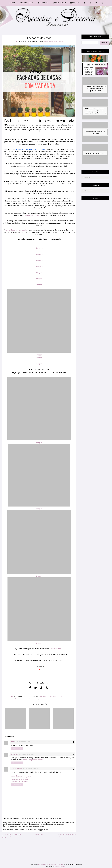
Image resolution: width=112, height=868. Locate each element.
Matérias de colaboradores (27, 699)
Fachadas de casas (58, 696)
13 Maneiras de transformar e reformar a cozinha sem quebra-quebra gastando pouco (95, 111)
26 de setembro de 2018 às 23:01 (25, 742)
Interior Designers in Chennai (33, 760)
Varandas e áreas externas (51, 699)
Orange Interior (16, 768)
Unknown (14, 754)
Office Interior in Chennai (20, 782)
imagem (39, 248)
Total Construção (57, 649)
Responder (17, 748)
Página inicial (39, 835)
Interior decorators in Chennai (21, 778)
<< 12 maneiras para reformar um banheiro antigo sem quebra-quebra (12, 836)
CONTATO (75, 3)
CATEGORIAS (43, 3)
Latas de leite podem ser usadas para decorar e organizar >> (67, 835)
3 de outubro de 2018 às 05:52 (26, 754)
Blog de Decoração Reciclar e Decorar (51, 865)
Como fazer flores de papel (95, 65)
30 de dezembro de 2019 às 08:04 (31, 769)
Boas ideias (44, 696)
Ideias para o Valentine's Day (95, 153)
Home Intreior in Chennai (20, 780)
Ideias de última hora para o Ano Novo (95, 132)
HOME (12, 3)
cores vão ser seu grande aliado (17, 230)
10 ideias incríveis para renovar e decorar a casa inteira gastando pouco (95, 89)
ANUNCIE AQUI (59, 3)
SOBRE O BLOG (27, 3)
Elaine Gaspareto (60, 866)
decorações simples (32, 215)
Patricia (14, 742)
